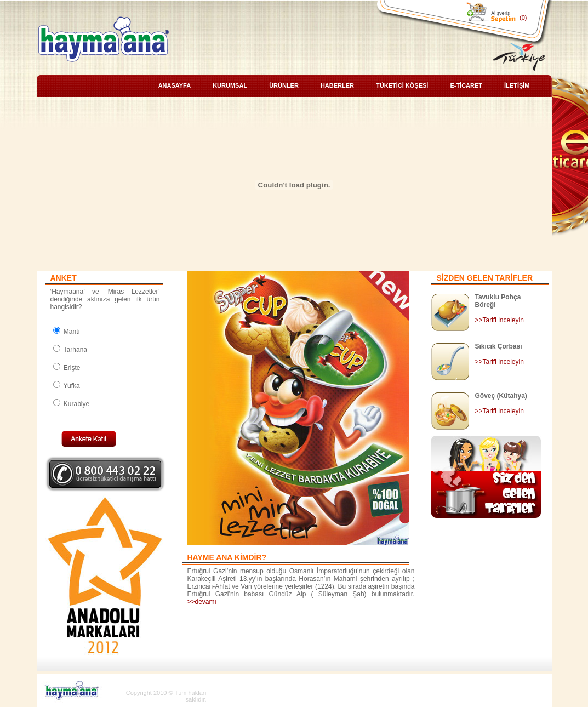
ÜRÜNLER (284, 85)
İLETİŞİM (517, 85)
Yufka (67, 386)
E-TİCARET (466, 85)
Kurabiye (72, 404)
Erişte (67, 368)
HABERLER (337, 85)
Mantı (67, 332)
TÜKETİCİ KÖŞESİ (402, 85)
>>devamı (202, 602)
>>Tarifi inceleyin (499, 320)
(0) (523, 18)
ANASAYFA (175, 85)
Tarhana (70, 350)
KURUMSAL (230, 85)
